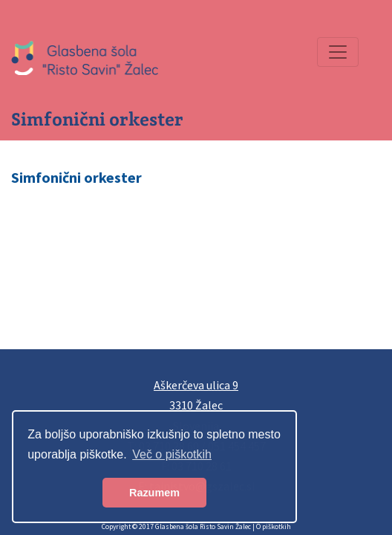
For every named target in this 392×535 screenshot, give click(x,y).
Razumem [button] (154, 493)
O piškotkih (274, 527)
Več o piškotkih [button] (172, 454)
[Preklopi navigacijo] (338, 52)
